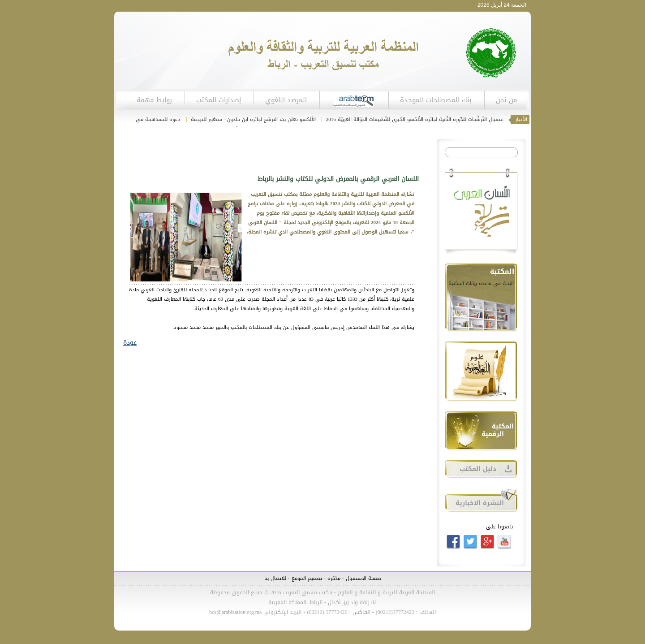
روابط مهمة (154, 100)
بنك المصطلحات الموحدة (436, 100)
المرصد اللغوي (286, 100)
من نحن (507, 100)
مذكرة (333, 578)
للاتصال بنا (275, 578)
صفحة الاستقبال (363, 578)
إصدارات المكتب (219, 100)
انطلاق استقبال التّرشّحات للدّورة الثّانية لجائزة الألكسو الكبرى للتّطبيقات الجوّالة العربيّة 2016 (422, 119)
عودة (130, 343)
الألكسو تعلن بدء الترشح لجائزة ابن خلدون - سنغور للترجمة (251, 119)
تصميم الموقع (307, 578)
